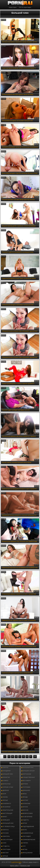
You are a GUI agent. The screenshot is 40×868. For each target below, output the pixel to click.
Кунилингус (6, 804)
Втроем (25, 784)
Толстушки (6, 850)
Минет (4, 817)
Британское (26, 774)
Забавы (5, 797)
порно (31, 862)
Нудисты (25, 820)
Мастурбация (7, 813)
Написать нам (25, 866)
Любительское (7, 810)
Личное (25, 807)
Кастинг (25, 800)
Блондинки (6, 771)
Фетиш (24, 850)
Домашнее (26, 791)
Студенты (5, 846)
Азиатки (5, 768)
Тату (24, 846)
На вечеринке (27, 817)
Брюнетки (6, 777)
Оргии (24, 823)
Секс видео (26, 836)
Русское (5, 833)
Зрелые (5, 800)
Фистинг (5, 853)
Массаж (25, 810)
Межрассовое (27, 813)
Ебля (4, 794)
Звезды (25, 797)
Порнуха (5, 830)
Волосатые (6, 784)
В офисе (5, 781)
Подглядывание (28, 827)
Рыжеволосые (27, 833)
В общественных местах (28, 778)
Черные (5, 856)
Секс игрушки (7, 840)
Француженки (27, 853)
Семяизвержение (28, 840)
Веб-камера (26, 781)
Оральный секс (7, 823)
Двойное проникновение (7, 791)
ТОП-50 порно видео (25, 7)
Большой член (7, 774)
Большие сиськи (28, 771)
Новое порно (13, 7)
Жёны (24, 794)
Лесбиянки (6, 807)
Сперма (25, 843)
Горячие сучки (7, 787)
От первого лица (8, 827)
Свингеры (5, 836)
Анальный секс (28, 768)
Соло (4, 843)
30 (35, 757)
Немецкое (6, 820)
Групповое (26, 787)
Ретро (24, 830)
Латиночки (26, 804)
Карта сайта (14, 866)
